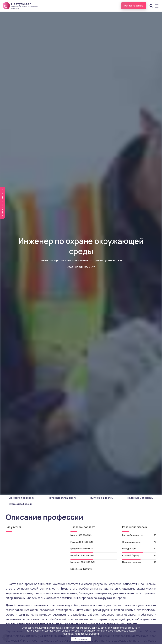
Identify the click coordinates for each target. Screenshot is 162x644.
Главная (44, 260)
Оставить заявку (134, 6)
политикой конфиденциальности (81, 634)
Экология (72, 260)
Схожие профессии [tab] (20, 504)
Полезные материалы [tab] (140, 498)
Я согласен (81, 639)
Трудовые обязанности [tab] (62, 498)
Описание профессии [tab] (22, 498)
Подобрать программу (3, 203)
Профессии (58, 260)
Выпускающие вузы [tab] (102, 498)
